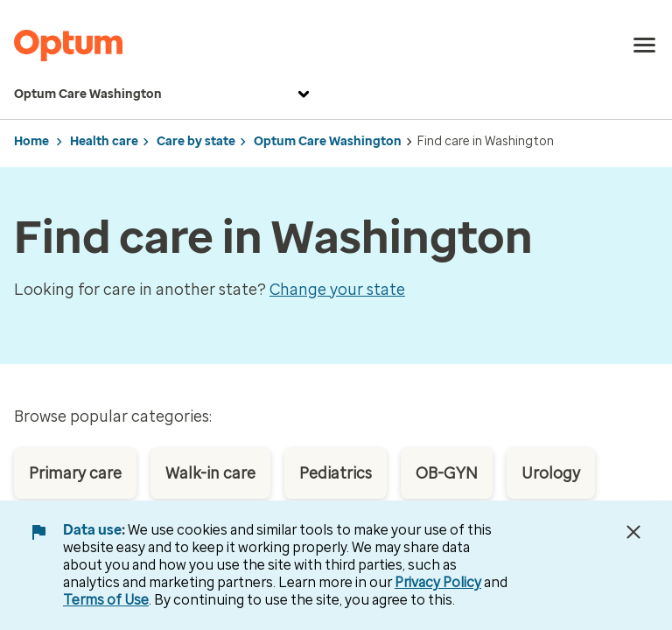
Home (31, 141)
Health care (104, 141)
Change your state (337, 290)
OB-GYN (447, 473)
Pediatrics (336, 473)
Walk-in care (210, 473)
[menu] (645, 45)
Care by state (196, 141)
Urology (551, 473)
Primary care (75, 473)
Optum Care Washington (164, 94)
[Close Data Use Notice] (633, 532)
